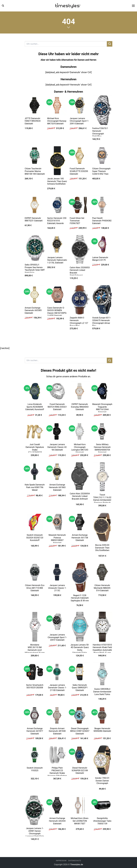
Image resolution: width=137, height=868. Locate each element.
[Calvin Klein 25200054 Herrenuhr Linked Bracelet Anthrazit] (80, 476)
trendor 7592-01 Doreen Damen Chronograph (102, 781)
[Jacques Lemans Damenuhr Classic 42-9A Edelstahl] (57, 431)
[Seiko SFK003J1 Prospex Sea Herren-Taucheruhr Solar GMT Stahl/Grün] (35, 248)
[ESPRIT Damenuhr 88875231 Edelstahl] (35, 205)
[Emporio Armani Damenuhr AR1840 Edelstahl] (57, 715)
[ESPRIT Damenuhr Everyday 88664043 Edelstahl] (80, 391)
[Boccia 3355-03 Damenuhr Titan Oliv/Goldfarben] (102, 527)
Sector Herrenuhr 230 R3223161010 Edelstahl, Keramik (57, 221)
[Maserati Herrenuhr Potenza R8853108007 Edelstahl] (57, 522)
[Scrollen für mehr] (68, 27)
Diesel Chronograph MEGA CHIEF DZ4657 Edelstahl (80, 731)
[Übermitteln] (110, 44)
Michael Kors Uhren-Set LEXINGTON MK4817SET (80, 821)
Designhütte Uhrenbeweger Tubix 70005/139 (102, 821)
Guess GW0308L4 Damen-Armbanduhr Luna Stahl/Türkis (102, 692)
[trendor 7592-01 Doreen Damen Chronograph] (102, 760)
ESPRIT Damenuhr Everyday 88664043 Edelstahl (80, 407)
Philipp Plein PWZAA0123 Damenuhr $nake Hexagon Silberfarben (57, 772)
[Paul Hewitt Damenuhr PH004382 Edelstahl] (102, 205)
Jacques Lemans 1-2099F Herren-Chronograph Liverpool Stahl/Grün (35, 832)
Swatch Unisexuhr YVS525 (35, 769)
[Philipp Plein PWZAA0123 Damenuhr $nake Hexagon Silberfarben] (57, 755)
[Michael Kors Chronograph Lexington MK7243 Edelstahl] (80, 431)
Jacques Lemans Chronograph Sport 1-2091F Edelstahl (57, 637)
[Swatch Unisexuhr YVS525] (35, 755)
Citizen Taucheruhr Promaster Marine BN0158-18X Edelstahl (35, 171)
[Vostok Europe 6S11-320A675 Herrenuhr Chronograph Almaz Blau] (102, 300)
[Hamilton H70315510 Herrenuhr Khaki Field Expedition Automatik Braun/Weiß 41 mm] (102, 627)
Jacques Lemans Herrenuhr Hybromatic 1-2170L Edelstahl (57, 260)
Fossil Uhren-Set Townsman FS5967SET (77, 221)
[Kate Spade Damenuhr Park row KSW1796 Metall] (35, 472)
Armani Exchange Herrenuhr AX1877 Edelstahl (35, 731)
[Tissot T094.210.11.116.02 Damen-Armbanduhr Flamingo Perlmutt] (102, 477)
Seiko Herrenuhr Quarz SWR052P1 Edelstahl (80, 688)
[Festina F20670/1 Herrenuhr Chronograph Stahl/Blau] (102, 110)
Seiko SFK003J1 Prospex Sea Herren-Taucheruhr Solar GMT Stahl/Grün (35, 269)
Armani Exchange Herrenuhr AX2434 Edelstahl (57, 821)
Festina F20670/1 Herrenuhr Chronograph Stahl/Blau (100, 132)
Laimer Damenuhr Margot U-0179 (100, 259)
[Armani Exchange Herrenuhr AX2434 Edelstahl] (57, 805)
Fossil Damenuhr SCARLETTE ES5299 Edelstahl (79, 171)
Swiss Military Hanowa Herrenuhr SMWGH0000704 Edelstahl (102, 448)
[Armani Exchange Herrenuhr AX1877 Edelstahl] (35, 715)
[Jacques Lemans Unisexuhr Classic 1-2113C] (57, 572)
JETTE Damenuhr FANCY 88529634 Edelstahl (33, 121)
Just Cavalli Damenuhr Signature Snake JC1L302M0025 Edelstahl (35, 450)
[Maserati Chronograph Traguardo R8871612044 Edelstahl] (102, 391)
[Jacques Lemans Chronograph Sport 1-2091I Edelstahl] (80, 105)
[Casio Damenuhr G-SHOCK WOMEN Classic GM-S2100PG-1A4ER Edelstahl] (57, 295)
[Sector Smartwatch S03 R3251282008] (35, 672)
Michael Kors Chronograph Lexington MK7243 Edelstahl (80, 448)
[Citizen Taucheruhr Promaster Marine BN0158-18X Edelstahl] (35, 156)
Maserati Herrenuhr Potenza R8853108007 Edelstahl (57, 539)
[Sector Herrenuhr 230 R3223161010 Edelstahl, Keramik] (57, 205)
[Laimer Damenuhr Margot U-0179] (102, 244)
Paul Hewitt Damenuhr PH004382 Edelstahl (102, 221)
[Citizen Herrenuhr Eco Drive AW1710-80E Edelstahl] (35, 572)
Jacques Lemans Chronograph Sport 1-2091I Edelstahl (79, 121)
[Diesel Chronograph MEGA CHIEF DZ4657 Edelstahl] (80, 715)
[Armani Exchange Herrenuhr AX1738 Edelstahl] (80, 522)
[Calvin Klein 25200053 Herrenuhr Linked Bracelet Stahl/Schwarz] (80, 249)
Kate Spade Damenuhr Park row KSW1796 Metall (35, 487)
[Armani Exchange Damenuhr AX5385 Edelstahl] (35, 295)
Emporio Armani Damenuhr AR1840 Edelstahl (57, 731)
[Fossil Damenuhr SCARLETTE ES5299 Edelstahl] (80, 156)
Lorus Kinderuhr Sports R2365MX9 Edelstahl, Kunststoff (35, 407)
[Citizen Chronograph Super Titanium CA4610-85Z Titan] (102, 156)
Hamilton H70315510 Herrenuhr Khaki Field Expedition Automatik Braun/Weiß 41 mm (102, 649)
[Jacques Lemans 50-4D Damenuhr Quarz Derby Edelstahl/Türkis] (80, 627)
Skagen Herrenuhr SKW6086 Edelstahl (102, 730)
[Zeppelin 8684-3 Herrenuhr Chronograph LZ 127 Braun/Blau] (80, 300)
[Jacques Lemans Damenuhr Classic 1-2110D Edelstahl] (57, 672)
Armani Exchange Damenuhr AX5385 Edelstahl (33, 310)
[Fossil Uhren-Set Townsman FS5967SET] (80, 205)
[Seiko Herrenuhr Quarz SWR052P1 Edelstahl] (80, 672)
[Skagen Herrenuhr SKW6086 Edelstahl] (102, 715)
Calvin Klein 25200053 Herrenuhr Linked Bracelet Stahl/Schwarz (80, 271)
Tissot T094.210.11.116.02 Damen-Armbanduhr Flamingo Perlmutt (102, 499)
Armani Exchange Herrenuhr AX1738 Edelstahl (80, 538)
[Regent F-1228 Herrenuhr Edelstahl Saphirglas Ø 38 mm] (80, 577)
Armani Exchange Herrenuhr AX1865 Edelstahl (57, 487)
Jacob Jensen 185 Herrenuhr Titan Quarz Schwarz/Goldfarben (57, 181)
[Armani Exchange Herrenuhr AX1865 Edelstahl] (57, 472)
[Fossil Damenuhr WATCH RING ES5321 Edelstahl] (57, 391)
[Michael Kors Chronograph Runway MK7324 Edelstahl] (57, 105)
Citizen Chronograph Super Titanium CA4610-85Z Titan (101, 171)
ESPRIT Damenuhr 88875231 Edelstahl (34, 219)
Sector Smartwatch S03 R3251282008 (35, 686)
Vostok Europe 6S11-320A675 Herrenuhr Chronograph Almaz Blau (102, 322)
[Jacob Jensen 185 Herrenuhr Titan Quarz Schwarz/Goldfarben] (57, 161)
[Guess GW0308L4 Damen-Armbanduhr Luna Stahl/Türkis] (102, 674)
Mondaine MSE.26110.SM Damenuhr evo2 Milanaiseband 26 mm (35, 649)
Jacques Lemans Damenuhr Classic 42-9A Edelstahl (57, 447)
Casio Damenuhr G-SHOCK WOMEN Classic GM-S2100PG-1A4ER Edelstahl (57, 312)
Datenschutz (75, 861)
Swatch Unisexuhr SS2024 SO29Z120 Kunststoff (35, 538)
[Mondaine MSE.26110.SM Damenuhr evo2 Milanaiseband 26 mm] (35, 627)
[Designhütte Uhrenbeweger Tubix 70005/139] (102, 805)
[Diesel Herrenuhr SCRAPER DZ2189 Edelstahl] (80, 755)
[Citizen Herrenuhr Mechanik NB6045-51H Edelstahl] (102, 572)
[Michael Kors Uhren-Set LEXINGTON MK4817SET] (80, 805)
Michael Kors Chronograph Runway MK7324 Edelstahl (57, 121)
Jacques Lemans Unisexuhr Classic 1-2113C (57, 588)
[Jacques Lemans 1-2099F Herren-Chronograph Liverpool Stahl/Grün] (35, 810)
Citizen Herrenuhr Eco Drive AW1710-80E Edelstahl (35, 588)
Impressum (61, 861)
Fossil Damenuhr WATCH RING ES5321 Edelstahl (57, 407)
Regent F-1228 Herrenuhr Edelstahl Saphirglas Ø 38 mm (80, 598)
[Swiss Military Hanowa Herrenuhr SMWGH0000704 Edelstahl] (102, 431)
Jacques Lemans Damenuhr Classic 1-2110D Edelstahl (57, 688)
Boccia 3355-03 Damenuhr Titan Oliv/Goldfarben (102, 548)
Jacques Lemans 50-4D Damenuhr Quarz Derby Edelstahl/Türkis (80, 649)
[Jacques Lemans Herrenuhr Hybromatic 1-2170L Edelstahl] (57, 244)
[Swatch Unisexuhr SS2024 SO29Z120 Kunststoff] (35, 522)
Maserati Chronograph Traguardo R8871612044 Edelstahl (102, 408)
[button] (3, 6)
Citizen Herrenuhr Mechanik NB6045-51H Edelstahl (102, 588)
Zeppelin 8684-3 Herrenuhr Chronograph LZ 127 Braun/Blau (79, 322)
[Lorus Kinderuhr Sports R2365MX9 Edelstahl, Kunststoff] (35, 391)
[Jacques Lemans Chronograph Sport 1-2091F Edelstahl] (57, 622)
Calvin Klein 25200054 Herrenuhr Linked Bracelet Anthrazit (80, 496)
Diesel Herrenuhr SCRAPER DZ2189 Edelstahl (80, 770)
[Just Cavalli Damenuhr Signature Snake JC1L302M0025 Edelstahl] (35, 431)
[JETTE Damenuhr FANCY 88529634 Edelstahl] (35, 105)
